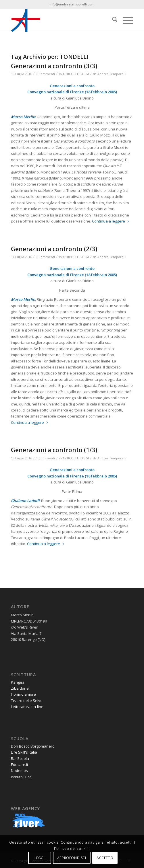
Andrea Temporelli (112, 74)
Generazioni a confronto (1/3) (54, 450)
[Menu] (125, 20)
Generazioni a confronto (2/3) (54, 249)
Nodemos (19, 771)
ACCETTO (105, 858)
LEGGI (40, 858)
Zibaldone (20, 688)
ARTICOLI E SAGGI (76, 74)
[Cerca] (112, 20)
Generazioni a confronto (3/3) (54, 66)
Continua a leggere (111, 221)
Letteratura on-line (27, 707)
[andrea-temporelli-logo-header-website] (60, 20)
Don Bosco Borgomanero (33, 746)
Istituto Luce (21, 777)
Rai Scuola (20, 758)
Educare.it (20, 764)
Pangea (18, 682)
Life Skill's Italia (24, 752)
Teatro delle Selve (27, 701)
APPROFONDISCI (72, 858)
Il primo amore (23, 694)
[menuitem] (112, 20)
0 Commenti (45, 74)
